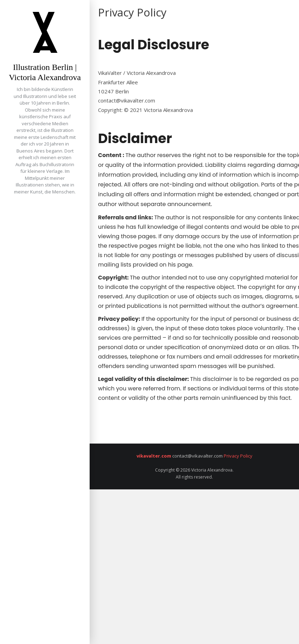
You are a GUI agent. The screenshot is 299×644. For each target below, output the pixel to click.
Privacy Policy (238, 456)
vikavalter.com (154, 456)
